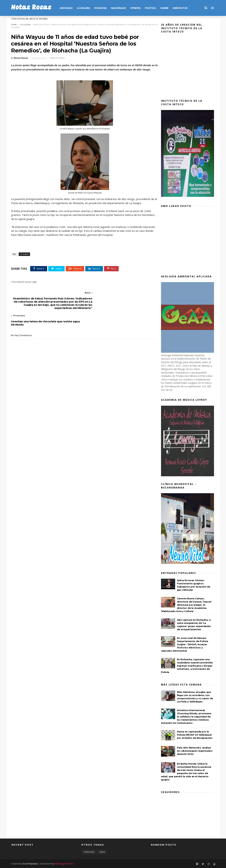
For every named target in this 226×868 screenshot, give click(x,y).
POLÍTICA (151, 8)
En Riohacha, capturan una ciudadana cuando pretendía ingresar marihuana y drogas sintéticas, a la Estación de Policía (187, 666)
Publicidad (89, 852)
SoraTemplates (31, 863)
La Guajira (26, 24)
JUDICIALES (67, 8)
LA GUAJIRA (84, 8)
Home (14, 24)
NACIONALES (119, 8)
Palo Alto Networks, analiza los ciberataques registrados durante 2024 (195, 751)
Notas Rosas (32, 8)
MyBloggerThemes (65, 863)
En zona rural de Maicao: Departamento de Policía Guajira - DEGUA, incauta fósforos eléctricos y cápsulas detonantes (185, 644)
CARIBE (165, 8)
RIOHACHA (101, 8)
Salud (102, 852)
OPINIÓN (136, 8)
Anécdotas (181, 8)
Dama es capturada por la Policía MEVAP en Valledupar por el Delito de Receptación (195, 735)
